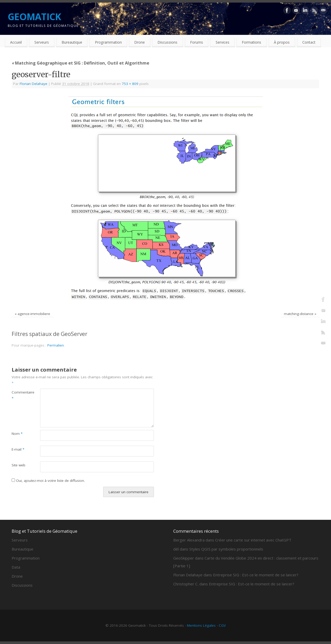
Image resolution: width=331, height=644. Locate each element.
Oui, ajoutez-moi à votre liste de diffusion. (48, 481)
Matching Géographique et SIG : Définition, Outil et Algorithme (80, 63)
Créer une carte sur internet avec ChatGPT (253, 540)
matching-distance (299, 314)
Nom (17, 434)
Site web (18, 465)
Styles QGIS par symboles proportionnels (226, 549)
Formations (251, 42)
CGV (222, 625)
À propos (282, 42)
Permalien (56, 345)
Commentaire (19, 395)
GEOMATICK (35, 17)
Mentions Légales (201, 625)
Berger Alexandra (189, 540)
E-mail (18, 449)
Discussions (167, 42)
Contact (309, 42)
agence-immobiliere (34, 314)
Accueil (16, 42)
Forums (197, 42)
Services (223, 42)
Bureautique (72, 42)
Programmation (108, 42)
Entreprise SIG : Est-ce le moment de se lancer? (256, 575)
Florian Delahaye (33, 84)
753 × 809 (130, 84)
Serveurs (42, 42)
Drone (140, 42)
